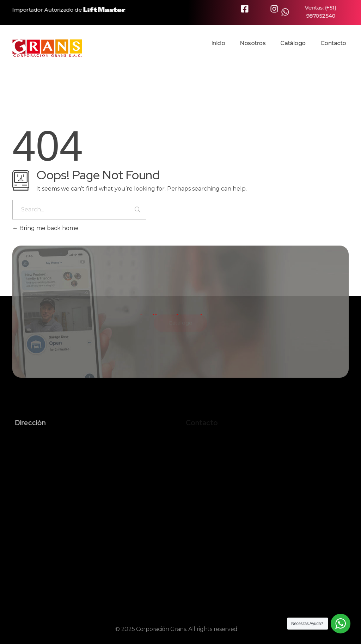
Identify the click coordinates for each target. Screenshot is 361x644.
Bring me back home (45, 228)
